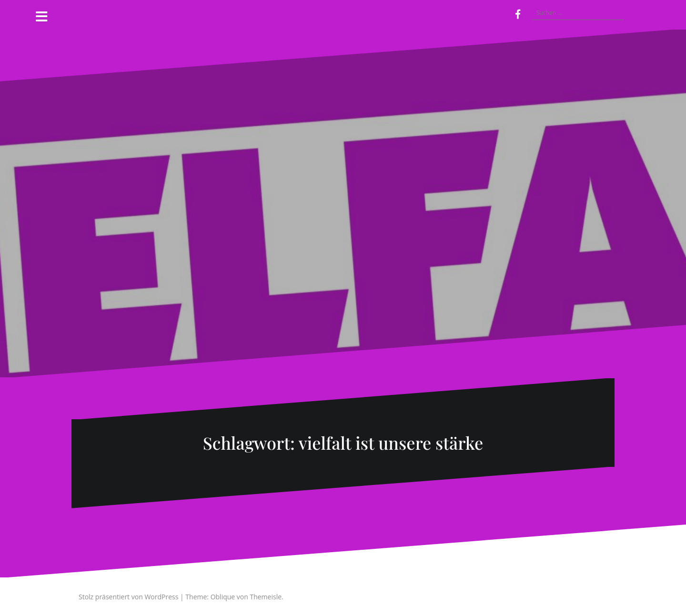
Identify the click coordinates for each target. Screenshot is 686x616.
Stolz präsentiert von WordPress (128, 597)
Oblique (223, 597)
